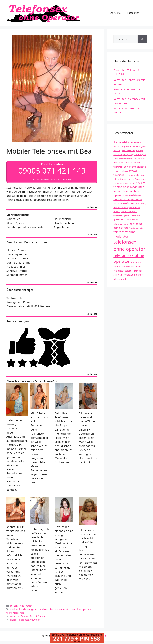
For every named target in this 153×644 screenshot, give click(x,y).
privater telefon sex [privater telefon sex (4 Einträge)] (135, 175)
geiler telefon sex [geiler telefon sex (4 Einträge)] (132, 146)
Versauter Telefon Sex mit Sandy (27, 616)
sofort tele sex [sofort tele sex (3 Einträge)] (136, 200)
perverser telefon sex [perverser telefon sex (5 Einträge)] (135, 167)
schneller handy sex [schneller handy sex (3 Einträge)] (128, 183)
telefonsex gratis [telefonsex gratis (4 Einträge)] (121, 216)
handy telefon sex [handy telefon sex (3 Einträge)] (126, 159)
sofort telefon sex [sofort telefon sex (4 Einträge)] (122, 199)
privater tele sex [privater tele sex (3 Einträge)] (120, 179)
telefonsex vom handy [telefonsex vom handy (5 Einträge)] (131, 275)
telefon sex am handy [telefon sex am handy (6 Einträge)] (135, 203)
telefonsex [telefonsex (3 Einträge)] (118, 204)
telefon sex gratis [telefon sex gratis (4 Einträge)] (129, 212)
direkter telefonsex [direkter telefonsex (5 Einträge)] (123, 142)
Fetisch (14, 606)
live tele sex (56, 609)
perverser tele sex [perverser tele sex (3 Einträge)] (121, 171)
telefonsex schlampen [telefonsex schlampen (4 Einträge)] (131, 267)
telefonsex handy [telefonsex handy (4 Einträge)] (121, 224)
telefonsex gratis (15, 613)
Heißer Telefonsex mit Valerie (26, 620)
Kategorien (137, 13)
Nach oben (92, 208)
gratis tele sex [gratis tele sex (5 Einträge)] (128, 150)
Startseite (115, 13)
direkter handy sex (20, 609)
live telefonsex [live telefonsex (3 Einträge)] (127, 163)
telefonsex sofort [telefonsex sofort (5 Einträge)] (122, 271)
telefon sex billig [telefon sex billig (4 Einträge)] (121, 208)
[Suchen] (142, 39)
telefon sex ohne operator (77, 609)
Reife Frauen (26, 606)
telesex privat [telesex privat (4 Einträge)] (120, 279)
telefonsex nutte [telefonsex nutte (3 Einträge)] (137, 228)
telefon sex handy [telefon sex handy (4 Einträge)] (129, 220)
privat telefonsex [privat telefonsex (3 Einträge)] (134, 179)
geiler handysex (40, 609)
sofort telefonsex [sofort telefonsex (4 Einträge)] (133, 195)
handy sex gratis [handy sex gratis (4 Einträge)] (130, 155)
